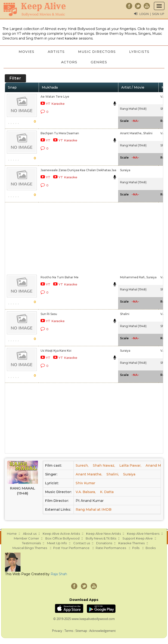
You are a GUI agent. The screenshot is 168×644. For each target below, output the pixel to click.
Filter (15, 78)
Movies (26, 52)
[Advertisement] (80, 238)
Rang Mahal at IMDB (94, 509)
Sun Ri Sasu (49, 314)
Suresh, (82, 465)
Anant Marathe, (131, 133)
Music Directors (97, 52)
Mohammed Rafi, (133, 277)
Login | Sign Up (152, 14)
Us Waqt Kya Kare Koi (56, 351)
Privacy (57, 631)
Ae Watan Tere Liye (55, 97)
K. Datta (107, 492)
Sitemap (81, 631)
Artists (56, 52)
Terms (69, 631)
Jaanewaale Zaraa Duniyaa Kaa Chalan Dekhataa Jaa (78, 170)
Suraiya (125, 170)
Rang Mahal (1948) (133, 109)
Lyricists (139, 52)
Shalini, (113, 474)
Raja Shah (59, 574)
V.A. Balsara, (86, 492)
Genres (99, 62)
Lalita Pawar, (130, 465)
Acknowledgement (102, 631)
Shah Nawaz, (104, 465)
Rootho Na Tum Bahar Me (60, 277)
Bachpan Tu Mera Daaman (60, 133)
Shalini (148, 133)
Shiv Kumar (85, 483)
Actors (69, 62)
